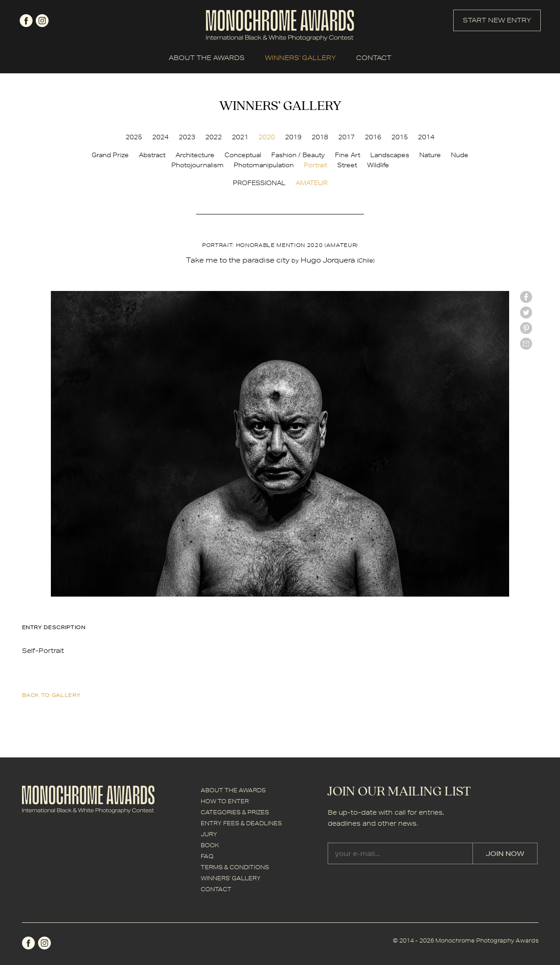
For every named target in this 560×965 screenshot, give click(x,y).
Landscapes (390, 155)
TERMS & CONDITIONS (235, 867)
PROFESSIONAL (259, 183)
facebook (26, 21)
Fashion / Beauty (298, 155)
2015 (400, 137)
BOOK (210, 845)
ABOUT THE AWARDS (207, 58)
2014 (426, 137)
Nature (430, 155)
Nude (460, 155)
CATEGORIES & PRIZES (235, 812)
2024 (160, 137)
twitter (526, 313)
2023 (187, 137)
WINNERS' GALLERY (300, 58)
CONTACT (374, 58)
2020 (267, 137)
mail (526, 344)
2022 (214, 137)
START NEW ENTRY (497, 20)
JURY (209, 834)
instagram (42, 21)
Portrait (316, 165)
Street (347, 165)
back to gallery (51, 695)
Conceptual (243, 155)
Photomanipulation (264, 165)
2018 (320, 137)
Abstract (152, 155)
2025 (134, 137)
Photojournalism (198, 165)
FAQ (207, 856)
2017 (346, 137)
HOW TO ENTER (225, 801)
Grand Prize (110, 155)
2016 (373, 137)
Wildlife (378, 165)
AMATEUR (312, 183)
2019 (293, 137)
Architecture (195, 155)
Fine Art (348, 155)
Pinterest (526, 328)
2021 (240, 137)
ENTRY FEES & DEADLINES (241, 823)
